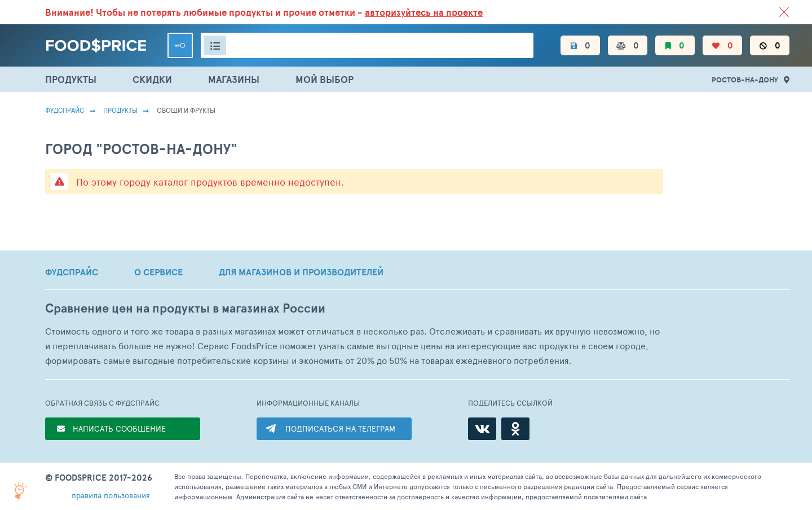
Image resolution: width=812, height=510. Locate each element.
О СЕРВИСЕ (158, 272)
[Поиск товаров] (367, 45)
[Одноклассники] (515, 429)
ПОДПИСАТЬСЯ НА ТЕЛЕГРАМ (340, 428)
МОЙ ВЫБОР (325, 79)
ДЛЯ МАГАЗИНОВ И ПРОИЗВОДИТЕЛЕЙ (301, 272)
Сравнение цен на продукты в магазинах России (185, 308)
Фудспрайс (65, 110)
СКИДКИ (152, 79)
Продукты (120, 110)
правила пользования (111, 495)
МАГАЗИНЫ (234, 79)
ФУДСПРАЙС (72, 272)
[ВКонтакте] (482, 429)
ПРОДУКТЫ (71, 79)
